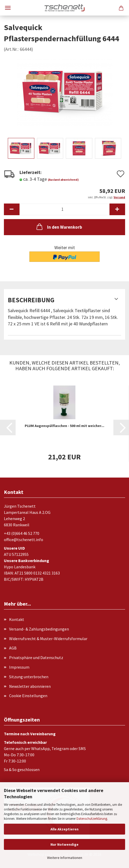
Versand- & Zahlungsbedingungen (39, 629)
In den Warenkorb (59, 227)
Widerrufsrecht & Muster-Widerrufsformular (48, 639)
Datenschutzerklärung (92, 819)
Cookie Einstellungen (28, 696)
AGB (13, 648)
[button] (12, 209)
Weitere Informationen (65, 858)
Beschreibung (31, 300)
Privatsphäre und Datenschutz (36, 657)
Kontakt (17, 619)
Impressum (19, 667)
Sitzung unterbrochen (29, 677)
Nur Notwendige (64, 844)
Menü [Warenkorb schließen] (8, 8)
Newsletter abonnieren (30, 686)
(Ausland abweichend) (63, 180)
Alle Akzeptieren (64, 829)
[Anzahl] (64, 209)
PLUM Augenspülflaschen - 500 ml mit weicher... (64, 426)
